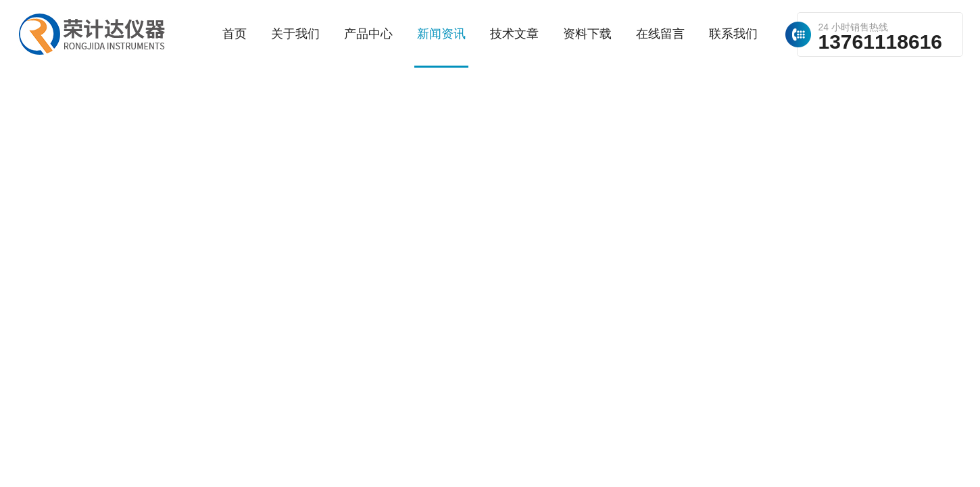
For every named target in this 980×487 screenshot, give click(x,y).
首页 (235, 34)
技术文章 (514, 34)
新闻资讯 (441, 34)
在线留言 (660, 34)
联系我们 (733, 34)
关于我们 (295, 34)
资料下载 (587, 34)
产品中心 (368, 34)
